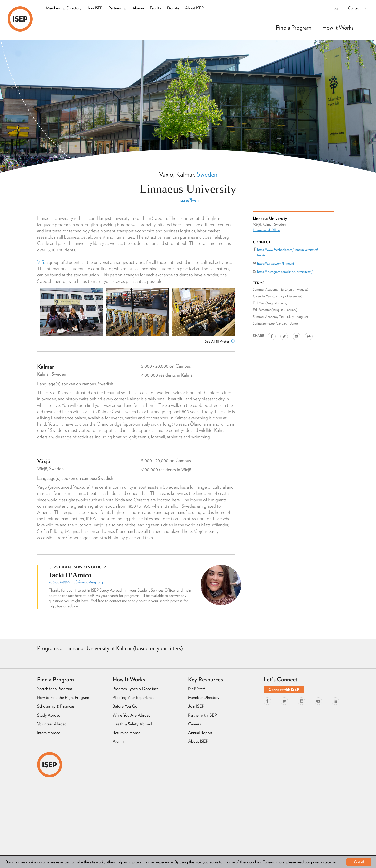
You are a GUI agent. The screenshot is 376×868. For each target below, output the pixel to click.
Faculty (156, 8)
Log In (337, 8)
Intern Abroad (49, 733)
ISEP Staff (197, 689)
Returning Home (126, 733)
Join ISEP (95, 8)
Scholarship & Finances (56, 706)
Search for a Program (55, 689)
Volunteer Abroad (52, 724)
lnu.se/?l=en (188, 200)
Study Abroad (49, 715)
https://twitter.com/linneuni (276, 263)
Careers (195, 724)
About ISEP (194, 8)
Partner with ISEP (202, 715)
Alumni (138, 8)
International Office (266, 230)
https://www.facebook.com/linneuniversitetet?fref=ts (288, 252)
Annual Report (200, 733)
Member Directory (204, 697)
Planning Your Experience (133, 697)
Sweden (207, 174)
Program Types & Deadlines (135, 689)
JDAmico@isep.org (88, 582)
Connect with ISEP (284, 689)
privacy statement (325, 862)
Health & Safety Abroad (132, 724)
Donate (173, 8)
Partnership (117, 8)
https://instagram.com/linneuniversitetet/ (285, 272)
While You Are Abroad (132, 715)
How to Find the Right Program (63, 697)
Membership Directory (64, 8)
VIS (40, 262)
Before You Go (125, 706)
